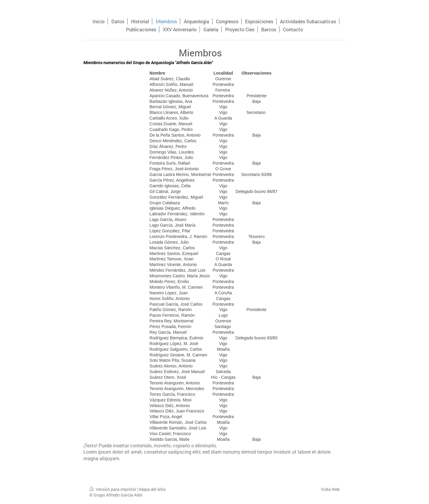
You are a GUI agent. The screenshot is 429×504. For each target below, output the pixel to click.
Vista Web (330, 489)
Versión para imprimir (113, 489)
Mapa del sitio (152, 489)
